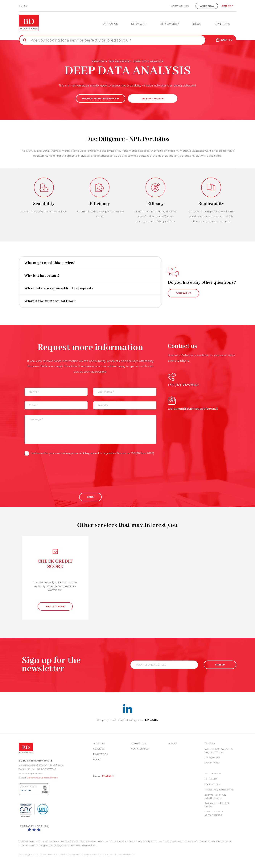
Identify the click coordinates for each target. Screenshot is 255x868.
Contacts (222, 24)
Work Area (207, 6)
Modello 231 (211, 779)
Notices (210, 743)
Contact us (138, 743)
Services (140, 24)
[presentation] (54, 471)
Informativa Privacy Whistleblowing (215, 796)
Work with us (180, 6)
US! (226, 40)
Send (90, 497)
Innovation (170, 24)
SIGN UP (220, 665)
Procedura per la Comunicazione (214, 813)
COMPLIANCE (213, 773)
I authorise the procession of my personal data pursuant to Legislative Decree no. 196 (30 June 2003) (89, 453)
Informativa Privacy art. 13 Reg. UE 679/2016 (219, 751)
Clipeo (23, 6)
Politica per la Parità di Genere (217, 805)
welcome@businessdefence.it (43, 778)
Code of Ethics (212, 784)
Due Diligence (119, 61)
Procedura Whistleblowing (219, 790)
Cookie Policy (212, 763)
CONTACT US (183, 293)
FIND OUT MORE (55, 606)
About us (111, 24)
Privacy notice (212, 757)
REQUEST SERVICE (153, 98)
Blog (197, 24)
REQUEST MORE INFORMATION (101, 98)
